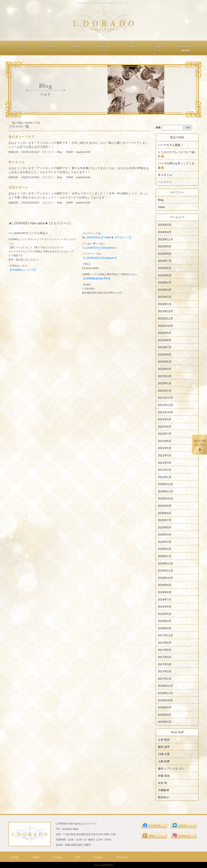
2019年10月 (165, 578)
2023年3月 (165, 290)
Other (161, 207)
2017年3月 (165, 664)
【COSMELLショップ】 (23, 270)
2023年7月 (165, 261)
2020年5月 (165, 527)
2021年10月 (165, 412)
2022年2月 (165, 383)
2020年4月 (165, 535)
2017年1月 (165, 678)
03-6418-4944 (90, 268)
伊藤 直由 (164, 776)
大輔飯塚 (164, 790)
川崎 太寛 (164, 754)
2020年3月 (165, 542)
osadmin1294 (83, 152)
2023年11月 (165, 239)
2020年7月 (165, 520)
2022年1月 (165, 390)
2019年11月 (165, 571)
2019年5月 (165, 614)
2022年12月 (165, 311)
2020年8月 (165, 513)
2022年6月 (165, 354)
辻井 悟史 (164, 740)
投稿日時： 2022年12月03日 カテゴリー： (33, 203)
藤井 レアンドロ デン (171, 768)
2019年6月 (165, 607)
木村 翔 (163, 783)
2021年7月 (165, 434)
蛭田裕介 (164, 797)
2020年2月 (165, 549)
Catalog (57, 857)
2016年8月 (165, 715)
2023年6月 (165, 268)
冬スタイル (165, 175)
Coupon (98, 857)
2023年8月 (165, 253)
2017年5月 (165, 650)
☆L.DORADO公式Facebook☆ (100, 248)
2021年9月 (165, 419)
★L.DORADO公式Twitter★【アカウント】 (107, 237)
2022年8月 (165, 340)
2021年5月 (165, 448)
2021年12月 (165, 398)
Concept (15, 857)
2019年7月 (165, 599)
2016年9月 (165, 707)
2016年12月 (165, 686)
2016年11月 (165, 693)
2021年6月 (165, 441)
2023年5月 (165, 275)
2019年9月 (165, 585)
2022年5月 (165, 362)
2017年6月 (165, 643)
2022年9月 (165, 333)
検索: (158, 128)
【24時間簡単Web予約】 (97, 279)
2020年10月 (165, 498)
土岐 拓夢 (164, 761)
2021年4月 (165, 455)
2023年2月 (165, 297)
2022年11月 (165, 318)
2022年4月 (165, 369)
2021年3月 (165, 462)
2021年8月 (165, 426)
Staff (78, 857)
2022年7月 (165, 347)
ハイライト (165, 182)
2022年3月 (165, 376)
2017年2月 (165, 671)
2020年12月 (165, 484)
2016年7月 (165, 722)
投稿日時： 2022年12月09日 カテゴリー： (33, 177)
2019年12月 (165, 563)
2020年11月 (165, 491)
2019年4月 (165, 621)
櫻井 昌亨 (164, 747)
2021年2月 (165, 470)
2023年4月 (165, 282)
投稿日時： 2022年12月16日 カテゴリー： (33, 152)
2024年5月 (165, 225)
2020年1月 (165, 556)
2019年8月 (165, 592)
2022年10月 (165, 326)
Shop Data (122, 857)
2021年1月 (165, 477)
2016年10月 (165, 700)
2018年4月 (165, 628)
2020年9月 (165, 506)
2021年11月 (165, 405)
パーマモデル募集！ (171, 145)
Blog (59, 152)
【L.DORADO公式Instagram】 (100, 258)
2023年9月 (165, 246)
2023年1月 (165, 304)
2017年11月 (165, 635)
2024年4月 (165, 232)
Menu (36, 857)
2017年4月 (165, 657)
